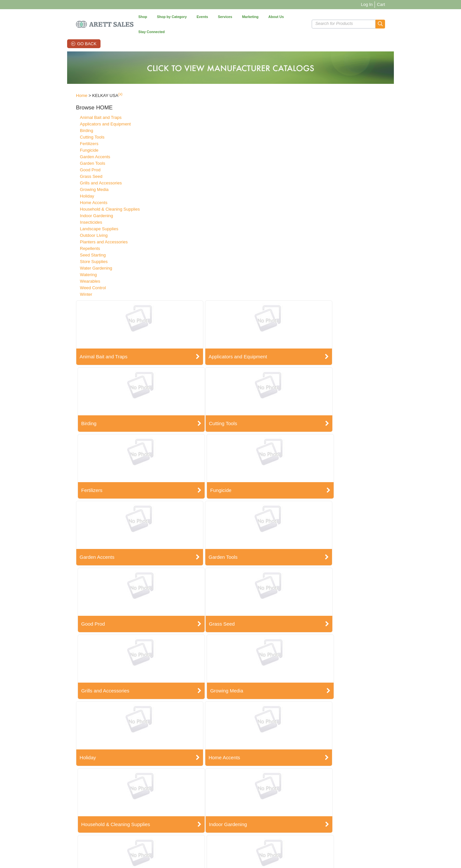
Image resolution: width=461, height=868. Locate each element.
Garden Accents (73, 144)
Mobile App (261, 811)
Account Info (163, 806)
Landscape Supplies (77, 216)
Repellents (68, 236)
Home (59, 83)
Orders (158, 802)
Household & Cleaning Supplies (88, 197)
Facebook (309, 802)
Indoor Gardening (74, 203)
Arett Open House (217, 802)
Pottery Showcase (217, 811)
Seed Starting (71, 243)
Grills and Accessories (79, 170)
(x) (98, 82)
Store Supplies (72, 249)
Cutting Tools (70, 125)
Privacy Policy (115, 806)
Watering (66, 262)
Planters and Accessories (82, 229)
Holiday (65, 184)
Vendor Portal (312, 839)
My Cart (159, 811)
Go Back (73, 29)
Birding (64, 118)
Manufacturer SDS (119, 811)
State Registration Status (124, 815)
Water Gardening (74, 256)
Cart (403, 4)
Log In (389, 4)
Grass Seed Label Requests (251, 839)
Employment (64, 806)
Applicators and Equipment (83, 112)
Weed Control (71, 275)
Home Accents (71, 190)
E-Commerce (262, 806)
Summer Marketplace (220, 815)
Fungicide (67, 138)
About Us (62, 802)
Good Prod (68, 157)
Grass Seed (69, 164)
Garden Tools (70, 151)
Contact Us (113, 802)
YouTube (308, 811)
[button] (403, 17)
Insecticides (69, 210)
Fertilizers (67, 131)
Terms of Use (147, 839)
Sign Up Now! (370, 806)
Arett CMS (260, 802)
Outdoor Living (72, 223)
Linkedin (308, 815)
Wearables (68, 269)
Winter (64, 282)
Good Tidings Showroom (223, 806)
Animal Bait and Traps (78, 105)
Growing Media (72, 177)
